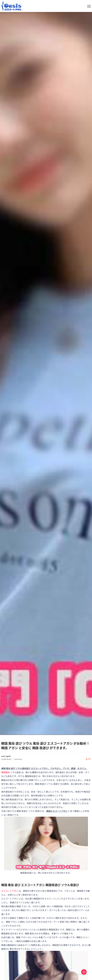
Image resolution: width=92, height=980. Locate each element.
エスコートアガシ (10, 891)
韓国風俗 (5, 772)
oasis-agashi (6, 756)
